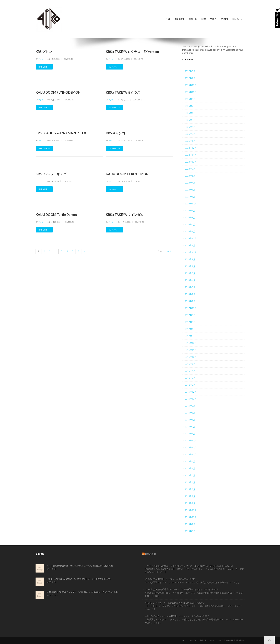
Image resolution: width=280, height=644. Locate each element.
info (203, 19)
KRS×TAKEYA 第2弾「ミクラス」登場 (163, 579)
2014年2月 (190, 496)
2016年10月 (191, 357)
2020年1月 (190, 231)
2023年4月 (190, 183)
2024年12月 (191, 148)
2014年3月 (190, 489)
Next (169, 251)
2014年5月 (190, 475)
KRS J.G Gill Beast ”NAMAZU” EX (61, 133)
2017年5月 (190, 336)
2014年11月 (191, 448)
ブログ (213, 19)
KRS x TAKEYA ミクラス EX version (132, 52)
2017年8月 (190, 322)
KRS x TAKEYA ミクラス (123, 92)
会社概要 (224, 19)
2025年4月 (190, 127)
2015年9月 (190, 406)
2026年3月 (190, 71)
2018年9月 (190, 259)
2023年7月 (190, 169)
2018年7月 (190, 266)
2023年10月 (191, 162)
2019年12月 (191, 238)
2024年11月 (191, 155)
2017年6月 (190, 329)
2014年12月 (191, 441)
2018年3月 (190, 287)
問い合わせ (237, 19)
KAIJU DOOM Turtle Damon (56, 215)
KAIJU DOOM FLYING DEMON (58, 92)
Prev (160, 251)
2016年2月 (190, 385)
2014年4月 (190, 482)
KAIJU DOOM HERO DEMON (127, 174)
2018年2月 (190, 294)
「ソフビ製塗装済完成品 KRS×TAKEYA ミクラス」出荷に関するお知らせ (80, 566)
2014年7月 (190, 468)
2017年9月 (190, 315)
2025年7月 (190, 106)
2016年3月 (190, 378)
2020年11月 (191, 204)
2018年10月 (191, 252)
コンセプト (180, 19)
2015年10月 (191, 399)
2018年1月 (190, 301)
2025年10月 (191, 92)
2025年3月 (190, 134)
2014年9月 (190, 461)
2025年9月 (190, 99)
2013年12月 (191, 510)
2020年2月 (190, 225)
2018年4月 (190, 280)
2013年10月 (191, 517)
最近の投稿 (150, 554)
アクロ (41, 59)
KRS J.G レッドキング (51, 174)
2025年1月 (190, 141)
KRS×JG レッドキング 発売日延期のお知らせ (167, 603)
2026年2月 (190, 78)
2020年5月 (190, 211)
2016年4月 (190, 371)
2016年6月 (190, 364)
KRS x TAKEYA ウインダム (125, 215)
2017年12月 (191, 308)
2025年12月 (191, 85)
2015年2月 (190, 427)
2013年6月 (190, 531)
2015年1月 (190, 434)
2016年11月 (191, 350)
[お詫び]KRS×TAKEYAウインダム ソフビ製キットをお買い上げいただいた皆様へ (83, 592)
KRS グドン (44, 52)
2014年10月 (191, 454)
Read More (43, 67)
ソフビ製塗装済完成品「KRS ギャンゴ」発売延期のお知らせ (174, 589)
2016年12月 (191, 343)
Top (168, 19)
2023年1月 (190, 190)
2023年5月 (190, 176)
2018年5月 (190, 273)
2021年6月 (190, 197)
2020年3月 (190, 218)
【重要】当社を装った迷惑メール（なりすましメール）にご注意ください (79, 579)
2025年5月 (190, 120)
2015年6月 (190, 420)
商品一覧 (193, 19)
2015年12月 (191, 392)
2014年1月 (190, 503)
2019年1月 (190, 245)
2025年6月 (190, 113)
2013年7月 (190, 524)
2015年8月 (190, 413)
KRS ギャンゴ (116, 133)
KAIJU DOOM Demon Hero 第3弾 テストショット (169, 616)
